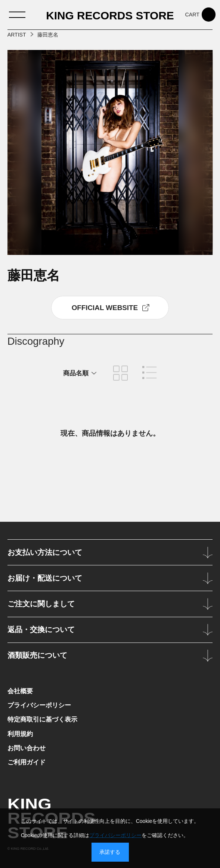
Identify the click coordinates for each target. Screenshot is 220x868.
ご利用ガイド (27, 762)
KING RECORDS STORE (110, 16)
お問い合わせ (27, 748)
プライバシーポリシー (39, 705)
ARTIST (17, 35)
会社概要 (20, 691)
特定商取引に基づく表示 (42, 719)
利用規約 (20, 734)
